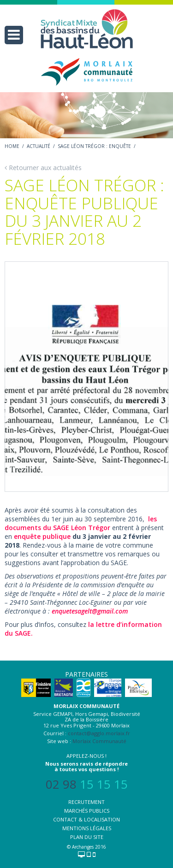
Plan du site (87, 837)
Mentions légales (87, 828)
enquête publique (42, 536)
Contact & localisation (86, 819)
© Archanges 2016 (86, 847)
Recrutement (86, 802)
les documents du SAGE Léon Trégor (81, 523)
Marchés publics (87, 811)
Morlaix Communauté (99, 741)
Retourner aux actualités (43, 168)
